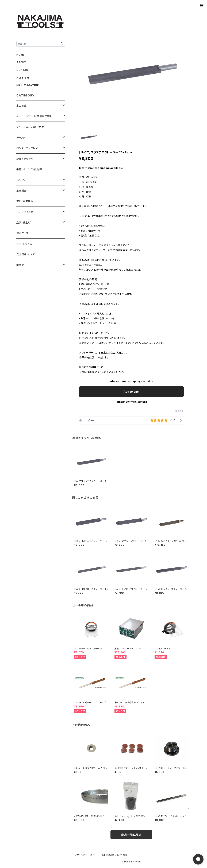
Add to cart (131, 392)
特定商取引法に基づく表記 (114, 855)
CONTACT (23, 70)
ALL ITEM (23, 78)
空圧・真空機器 (25, 201)
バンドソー (22, 180)
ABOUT (21, 62)
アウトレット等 (24, 244)
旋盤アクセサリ (25, 159)
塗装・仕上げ (24, 222)
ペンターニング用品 (27, 148)
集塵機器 (22, 191)
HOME (20, 55)
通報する (179, 411)
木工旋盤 (22, 106)
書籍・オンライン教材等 (29, 169)
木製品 (20, 265)
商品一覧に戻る (131, 835)
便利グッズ (22, 233)
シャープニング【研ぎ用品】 (31, 127)
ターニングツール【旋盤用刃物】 (34, 116)
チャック (21, 137)
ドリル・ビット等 (25, 212)
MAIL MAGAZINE (28, 85)
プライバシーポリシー (85, 855)
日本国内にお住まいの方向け (131, 402)
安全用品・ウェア (26, 254)
